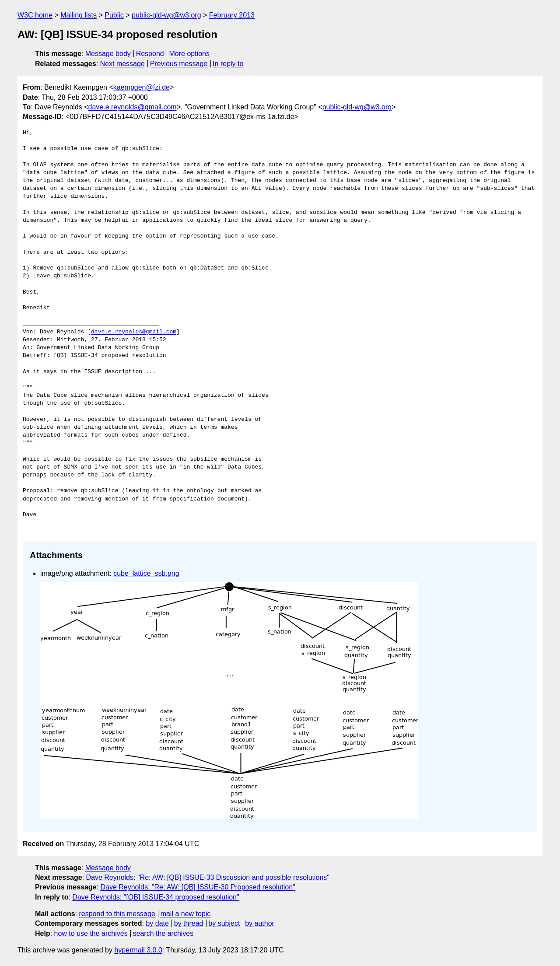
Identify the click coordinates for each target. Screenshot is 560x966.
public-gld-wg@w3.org (166, 15)
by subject (224, 923)
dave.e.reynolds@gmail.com (133, 107)
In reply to (228, 64)
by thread (189, 923)
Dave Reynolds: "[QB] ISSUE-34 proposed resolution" (156, 897)
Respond (150, 54)
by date (157, 923)
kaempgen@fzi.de (142, 87)
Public (114, 15)
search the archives (163, 933)
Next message (122, 64)
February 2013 (232, 15)
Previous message (179, 64)
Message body (108, 54)
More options (190, 54)
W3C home (35, 15)
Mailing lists (79, 15)
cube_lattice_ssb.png (146, 573)
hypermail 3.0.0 (138, 950)
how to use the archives (91, 933)
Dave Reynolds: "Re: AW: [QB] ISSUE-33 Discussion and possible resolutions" (208, 877)
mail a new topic (186, 914)
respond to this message (117, 914)
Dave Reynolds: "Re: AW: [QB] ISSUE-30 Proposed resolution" (198, 887)
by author (260, 923)
